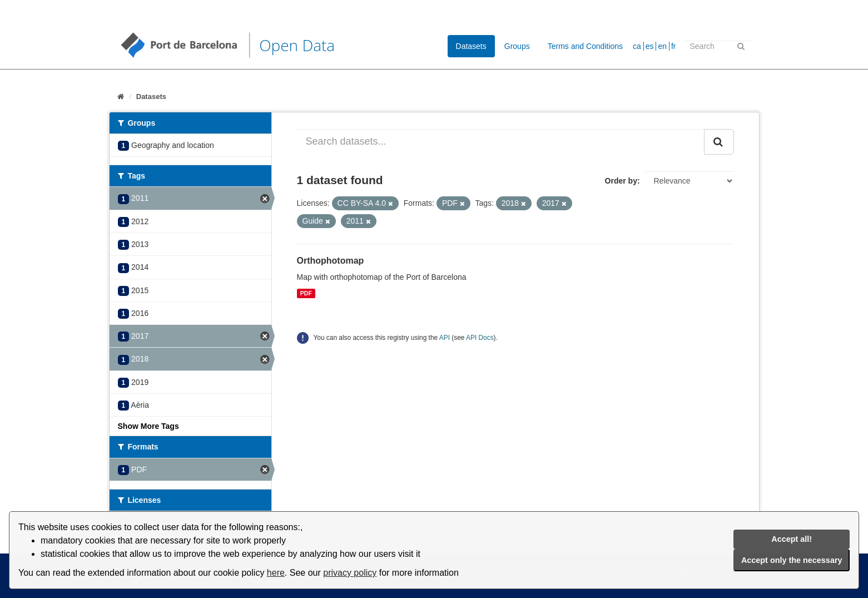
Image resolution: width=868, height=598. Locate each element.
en (662, 46)
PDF (306, 293)
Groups (517, 46)
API (445, 338)
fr (674, 46)
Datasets (471, 46)
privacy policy (350, 573)
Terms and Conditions (585, 46)
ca (637, 46)
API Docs (480, 338)
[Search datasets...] (501, 142)
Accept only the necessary (792, 560)
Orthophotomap (331, 261)
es (650, 46)
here (276, 573)
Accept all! (792, 539)
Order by (621, 181)
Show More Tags (148, 426)
